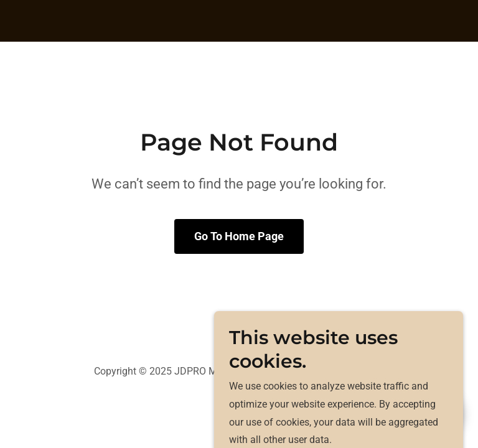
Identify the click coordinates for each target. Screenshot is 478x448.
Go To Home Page (239, 236)
